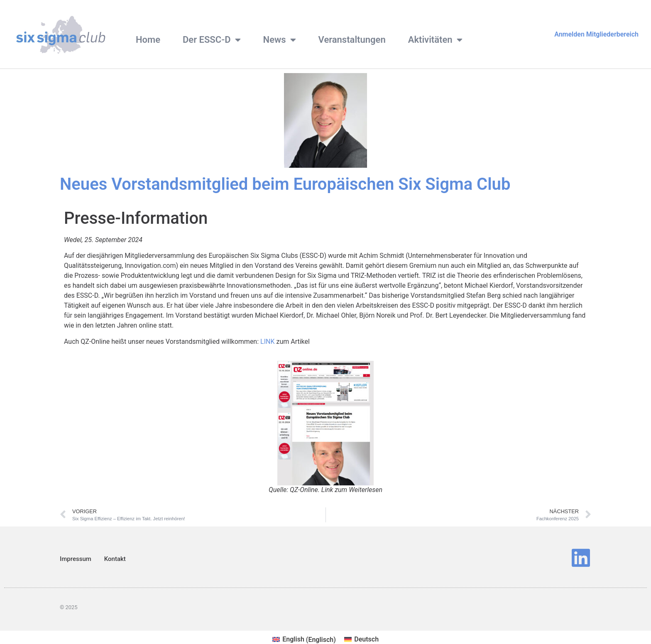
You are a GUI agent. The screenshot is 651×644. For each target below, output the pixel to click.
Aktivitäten (435, 40)
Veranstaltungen (352, 40)
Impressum (76, 559)
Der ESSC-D (212, 40)
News (280, 40)
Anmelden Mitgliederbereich (596, 34)
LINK (267, 342)
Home (148, 40)
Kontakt (115, 559)
